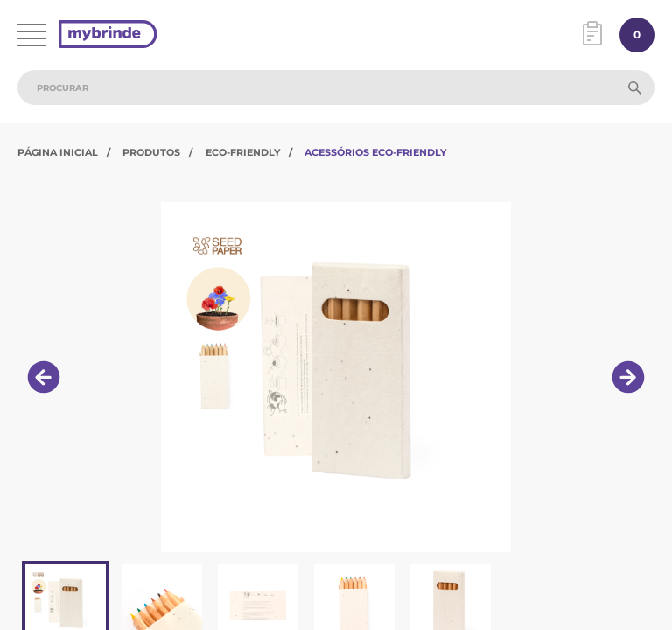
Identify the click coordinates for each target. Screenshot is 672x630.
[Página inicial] (108, 35)
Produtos (151, 152)
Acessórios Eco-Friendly (375, 152)
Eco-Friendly (243, 152)
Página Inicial (58, 152)
